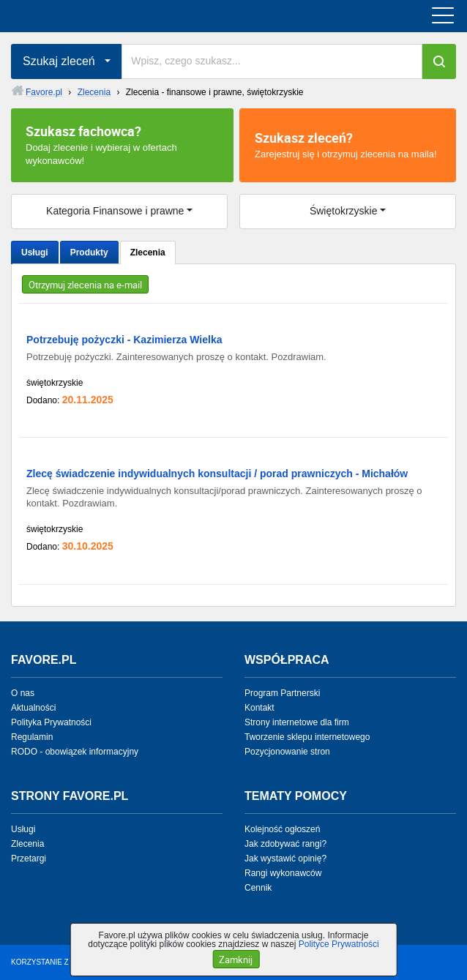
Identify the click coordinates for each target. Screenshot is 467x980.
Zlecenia (148, 253)
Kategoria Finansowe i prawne (115, 211)
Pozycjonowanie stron (287, 752)
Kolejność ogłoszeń (282, 829)
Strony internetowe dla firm (297, 722)
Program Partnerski (282, 693)
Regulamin (32, 737)
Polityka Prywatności (51, 722)
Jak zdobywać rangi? (285, 844)
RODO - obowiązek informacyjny (75, 752)
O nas (23, 693)
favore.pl (101, 16)
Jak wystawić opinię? (285, 859)
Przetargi (29, 859)
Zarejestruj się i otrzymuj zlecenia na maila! (348, 144)
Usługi (35, 253)
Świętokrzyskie (344, 211)
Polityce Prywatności (339, 944)
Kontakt (259, 708)
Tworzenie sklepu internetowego (307, 737)
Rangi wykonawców (283, 873)
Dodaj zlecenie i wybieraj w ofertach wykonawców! (122, 144)
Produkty (89, 253)
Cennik (258, 888)
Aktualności (33, 708)
